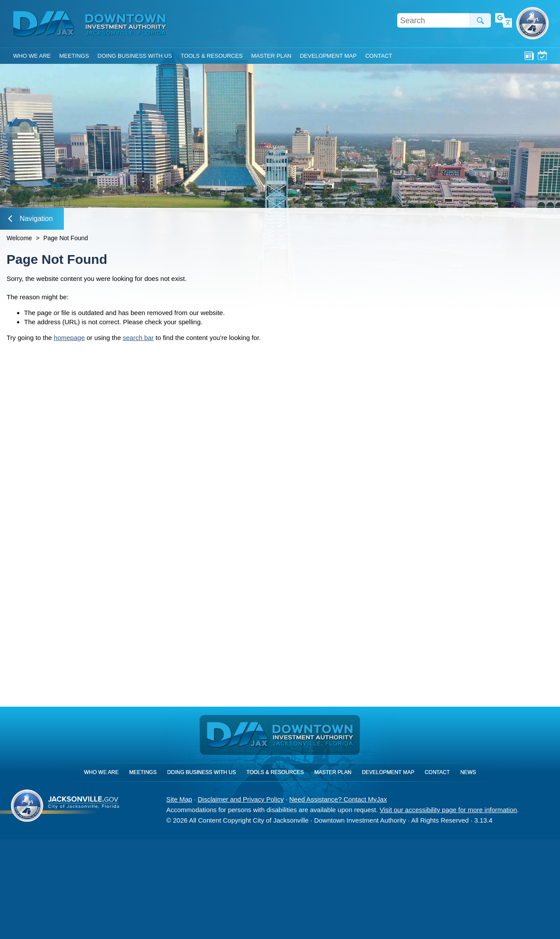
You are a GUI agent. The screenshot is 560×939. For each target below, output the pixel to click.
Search (480, 20)
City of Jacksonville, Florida (532, 23)
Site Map (179, 799)
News (529, 55)
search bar (138, 338)
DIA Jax (45, 24)
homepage (69, 338)
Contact (379, 56)
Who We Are (32, 56)
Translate (504, 21)
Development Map (328, 56)
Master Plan (271, 56)
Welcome (19, 238)
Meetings (542, 55)
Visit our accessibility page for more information (448, 810)
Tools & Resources (212, 56)
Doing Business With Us (135, 56)
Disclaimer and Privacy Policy (241, 799)
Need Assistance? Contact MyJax (338, 799)
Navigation (31, 219)
